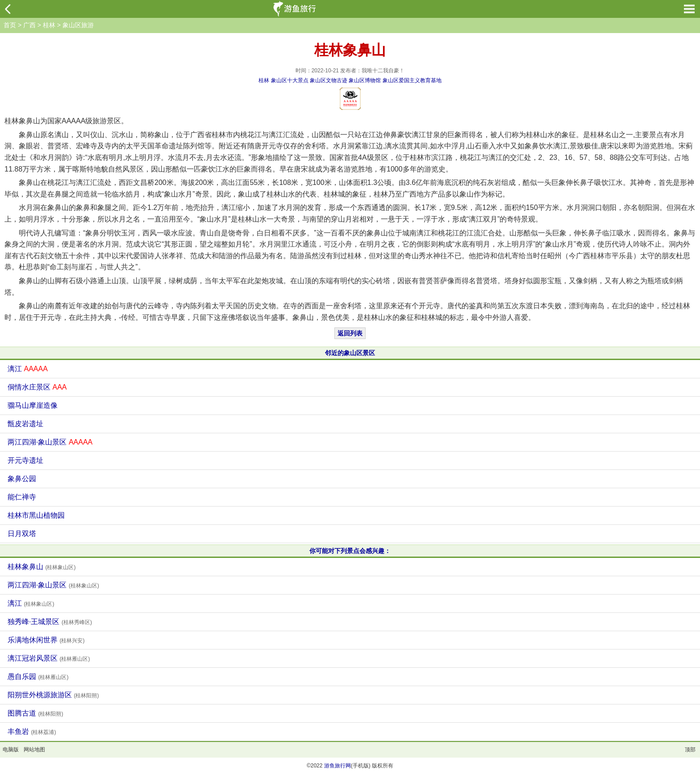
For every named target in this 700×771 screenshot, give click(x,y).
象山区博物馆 (365, 80)
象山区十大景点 (290, 80)
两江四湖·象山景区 (50, 442)
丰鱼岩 (32, 731)
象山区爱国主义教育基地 (412, 80)
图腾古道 (35, 713)
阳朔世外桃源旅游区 (53, 695)
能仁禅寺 (22, 497)
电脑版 (11, 750)
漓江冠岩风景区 (49, 658)
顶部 (690, 750)
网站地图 (34, 750)
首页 (10, 25)
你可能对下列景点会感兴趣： (350, 551)
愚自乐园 (38, 677)
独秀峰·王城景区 (50, 622)
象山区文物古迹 (329, 80)
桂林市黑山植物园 (36, 515)
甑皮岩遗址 (25, 424)
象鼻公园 (22, 479)
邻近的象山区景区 (350, 353)
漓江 (28, 369)
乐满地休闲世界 (46, 640)
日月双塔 (22, 534)
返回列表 (350, 333)
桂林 (49, 25)
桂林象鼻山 (42, 567)
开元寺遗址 (25, 460)
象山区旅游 (78, 25)
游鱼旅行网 (337, 766)
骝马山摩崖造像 (33, 405)
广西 (29, 25)
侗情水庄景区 (37, 387)
